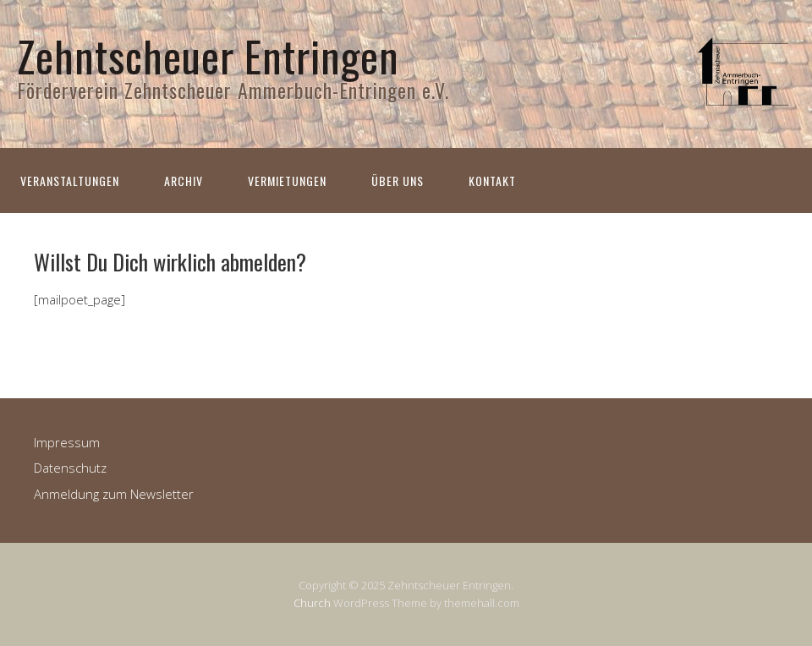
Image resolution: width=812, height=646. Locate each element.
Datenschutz (70, 468)
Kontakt (492, 181)
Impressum (67, 442)
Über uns (398, 181)
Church (312, 603)
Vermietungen (287, 181)
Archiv (184, 181)
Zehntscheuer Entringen (208, 55)
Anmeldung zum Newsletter (114, 494)
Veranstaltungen (70, 181)
